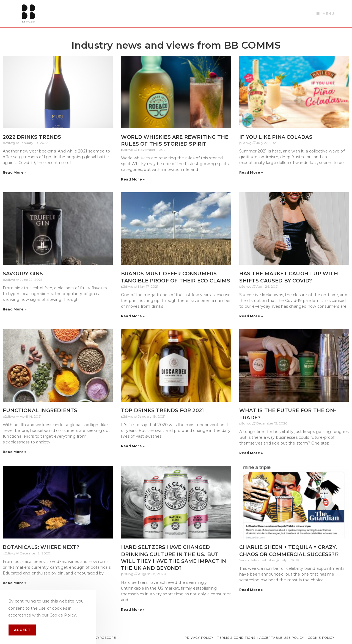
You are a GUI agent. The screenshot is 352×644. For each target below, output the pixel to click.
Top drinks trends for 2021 (162, 410)
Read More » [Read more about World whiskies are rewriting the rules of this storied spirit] (133, 179)
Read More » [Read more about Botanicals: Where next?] (15, 583)
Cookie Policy (321, 638)
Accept (22, 630)
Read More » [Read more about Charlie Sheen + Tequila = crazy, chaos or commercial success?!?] (251, 590)
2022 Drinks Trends (32, 137)
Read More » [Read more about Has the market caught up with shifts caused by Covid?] (251, 316)
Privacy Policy (199, 638)
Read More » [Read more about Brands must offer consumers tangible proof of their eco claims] (133, 316)
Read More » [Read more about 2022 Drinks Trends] (15, 172)
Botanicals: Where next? (41, 547)
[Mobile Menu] (325, 14)
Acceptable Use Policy (282, 638)
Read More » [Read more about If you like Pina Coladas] (251, 172)
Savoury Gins (23, 274)
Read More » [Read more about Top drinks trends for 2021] (133, 446)
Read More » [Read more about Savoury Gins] (15, 309)
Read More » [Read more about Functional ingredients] (15, 452)
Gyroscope (105, 638)
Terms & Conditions (236, 638)
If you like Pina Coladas (276, 137)
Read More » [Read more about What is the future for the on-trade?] (251, 453)
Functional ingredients (40, 410)
